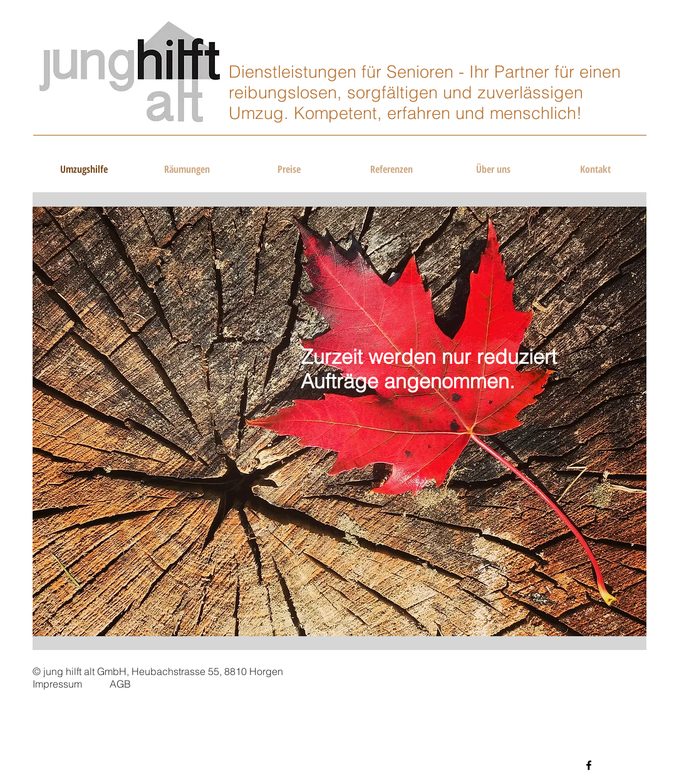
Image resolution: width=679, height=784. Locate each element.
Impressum (57, 684)
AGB (120, 684)
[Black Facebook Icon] (589, 765)
